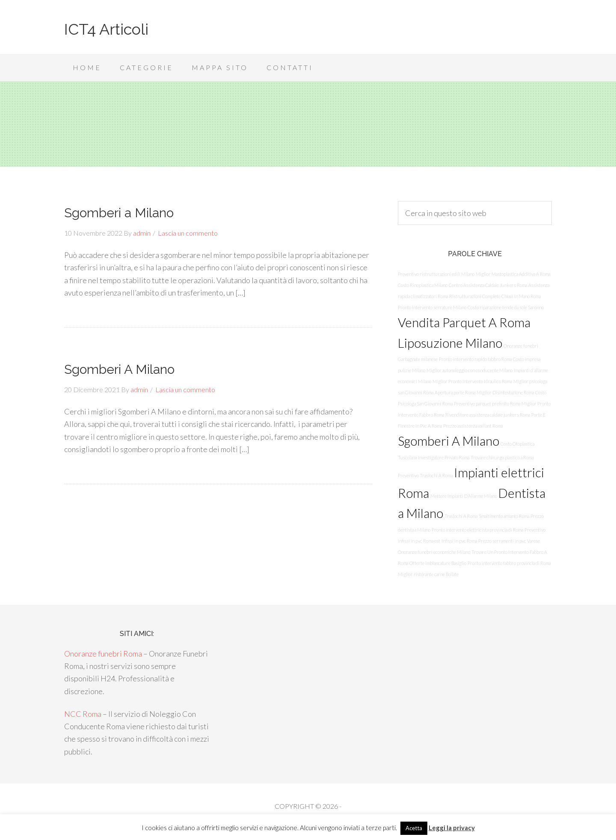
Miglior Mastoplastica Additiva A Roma (513, 274)
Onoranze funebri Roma (103, 654)
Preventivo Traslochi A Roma (425, 475)
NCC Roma (83, 714)
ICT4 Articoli (106, 29)
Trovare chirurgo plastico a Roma (502, 457)
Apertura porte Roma (455, 392)
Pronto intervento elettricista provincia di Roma (477, 530)
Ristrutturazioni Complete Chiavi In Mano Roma (495, 296)
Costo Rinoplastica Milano (423, 285)
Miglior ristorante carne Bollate (428, 574)
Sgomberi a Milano (119, 213)
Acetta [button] (414, 828)
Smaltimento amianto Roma (504, 516)
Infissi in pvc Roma (459, 541)
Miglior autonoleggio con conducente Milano (469, 370)
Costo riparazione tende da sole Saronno (506, 307)
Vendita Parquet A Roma (464, 322)
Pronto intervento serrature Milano (432, 307)
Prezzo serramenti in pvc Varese (509, 541)
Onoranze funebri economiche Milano (434, 552)
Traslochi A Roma (461, 516)
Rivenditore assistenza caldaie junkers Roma (488, 415)
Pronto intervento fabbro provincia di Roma (509, 563)
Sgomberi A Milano (119, 369)
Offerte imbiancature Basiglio (438, 563)
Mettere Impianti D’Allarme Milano (464, 496)
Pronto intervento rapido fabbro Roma (475, 359)
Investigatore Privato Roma (444, 457)
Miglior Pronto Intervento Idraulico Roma (472, 381)
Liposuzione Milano (450, 343)
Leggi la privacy (452, 828)
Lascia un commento (188, 233)
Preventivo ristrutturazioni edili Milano (436, 274)
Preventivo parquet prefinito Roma (487, 404)
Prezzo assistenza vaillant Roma (473, 426)
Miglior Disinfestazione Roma (505, 392)
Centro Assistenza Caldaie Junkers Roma (488, 285)
